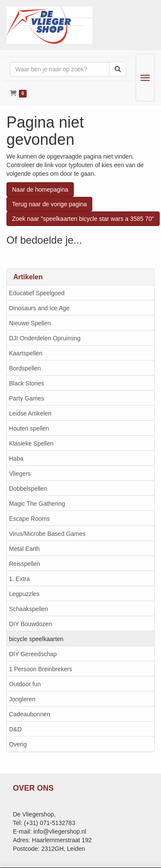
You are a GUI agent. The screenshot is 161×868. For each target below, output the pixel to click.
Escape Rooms (29, 519)
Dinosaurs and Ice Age (39, 308)
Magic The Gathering (37, 504)
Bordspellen (25, 368)
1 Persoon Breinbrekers (41, 669)
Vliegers (20, 474)
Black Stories (27, 383)
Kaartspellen (26, 353)
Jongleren (22, 699)
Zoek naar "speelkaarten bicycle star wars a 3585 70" (83, 219)
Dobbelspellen (28, 489)
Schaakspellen (29, 609)
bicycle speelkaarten (36, 639)
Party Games (27, 398)
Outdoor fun (25, 684)
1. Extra (19, 579)
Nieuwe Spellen (30, 323)
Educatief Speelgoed (37, 293)
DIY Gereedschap (33, 654)
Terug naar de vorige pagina (49, 204)
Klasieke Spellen (31, 443)
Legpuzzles (24, 594)
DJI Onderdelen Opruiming (45, 338)
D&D (15, 729)
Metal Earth (24, 549)
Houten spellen (29, 428)
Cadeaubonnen (30, 714)
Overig (18, 744)
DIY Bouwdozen (30, 624)
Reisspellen (24, 564)
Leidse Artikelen (30, 413)
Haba (16, 458)
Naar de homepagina (40, 189)
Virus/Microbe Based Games (47, 534)
